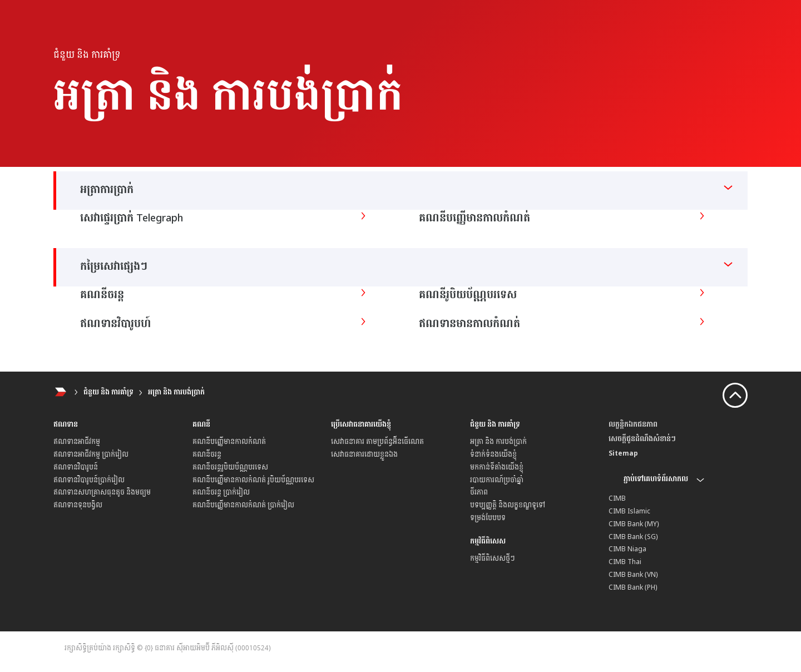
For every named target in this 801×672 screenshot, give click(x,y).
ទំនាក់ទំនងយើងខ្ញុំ (493, 454)
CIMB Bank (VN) (633, 575)
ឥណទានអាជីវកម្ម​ (77, 442)
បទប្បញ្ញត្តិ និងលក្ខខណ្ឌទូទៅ (508, 505)
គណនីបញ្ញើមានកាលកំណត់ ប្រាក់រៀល (243, 505)
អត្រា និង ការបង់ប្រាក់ (176, 392)
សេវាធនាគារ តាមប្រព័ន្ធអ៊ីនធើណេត (377, 442)
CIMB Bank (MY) (634, 524)
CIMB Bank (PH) (633, 587)
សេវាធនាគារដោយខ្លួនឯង (364, 454)
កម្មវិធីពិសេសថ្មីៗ (493, 559)
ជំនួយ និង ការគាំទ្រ (108, 392)
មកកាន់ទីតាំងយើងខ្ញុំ (497, 467)
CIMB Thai (625, 562)
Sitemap (623, 453)
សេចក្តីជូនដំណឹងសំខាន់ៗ (642, 439)
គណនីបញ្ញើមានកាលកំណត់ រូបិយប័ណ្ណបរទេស (253, 480)
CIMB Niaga (627, 549)
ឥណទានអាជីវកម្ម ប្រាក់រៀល (91, 454)
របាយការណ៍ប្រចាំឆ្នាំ (497, 480)
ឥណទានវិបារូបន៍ (76, 467)
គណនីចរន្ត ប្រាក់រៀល (221, 492)
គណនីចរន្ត (207, 454)
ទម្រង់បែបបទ (488, 518)
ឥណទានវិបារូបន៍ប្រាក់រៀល (89, 480)
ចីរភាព (479, 492)
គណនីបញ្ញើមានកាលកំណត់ (229, 442)
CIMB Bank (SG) (633, 537)
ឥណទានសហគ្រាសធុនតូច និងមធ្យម (102, 492)
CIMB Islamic (629, 511)
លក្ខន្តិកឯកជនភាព (633, 424)
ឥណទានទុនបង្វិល (78, 505)
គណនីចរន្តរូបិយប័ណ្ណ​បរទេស (230, 467)
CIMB (617, 498)
